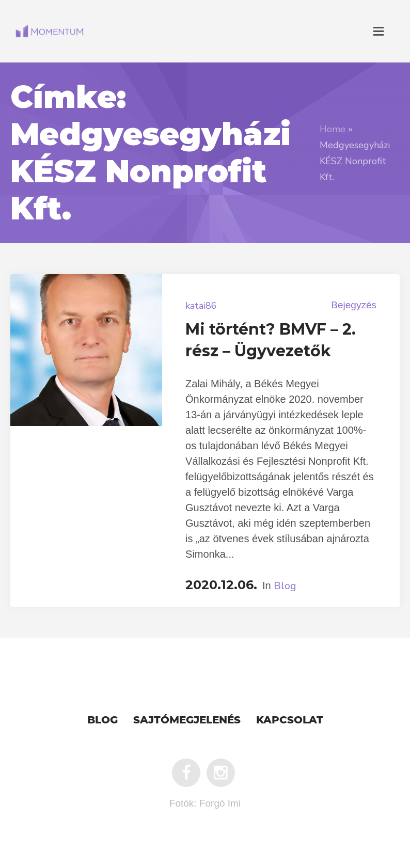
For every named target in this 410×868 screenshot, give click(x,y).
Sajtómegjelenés (187, 721)
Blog (285, 586)
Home (333, 129)
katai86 (201, 306)
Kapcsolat (290, 721)
